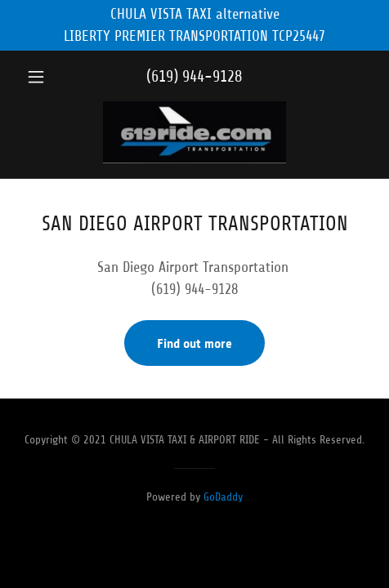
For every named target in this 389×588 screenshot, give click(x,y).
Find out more (194, 343)
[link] (194, 134)
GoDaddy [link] (223, 497)
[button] (46, 77)
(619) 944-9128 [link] (194, 76)
